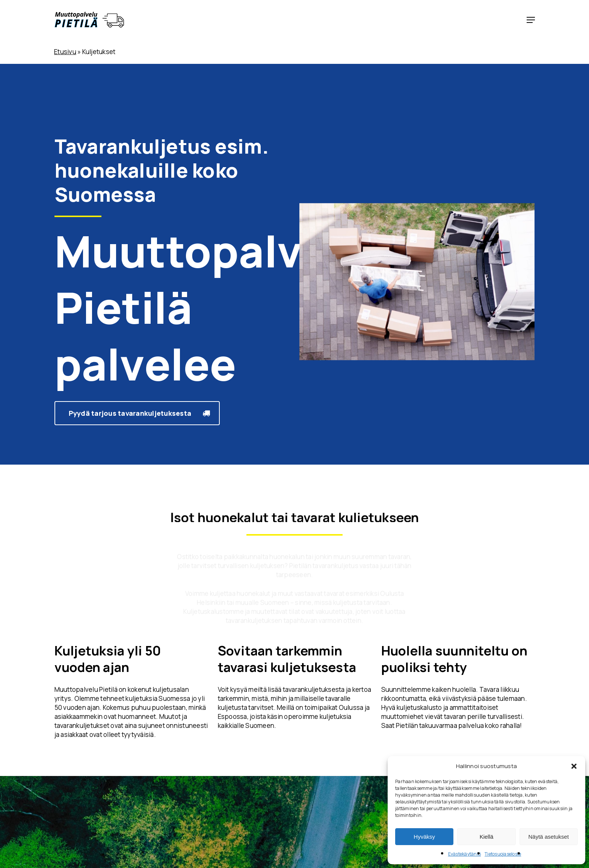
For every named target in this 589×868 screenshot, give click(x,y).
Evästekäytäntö (465, 854)
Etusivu (65, 52)
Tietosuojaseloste (503, 854)
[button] (574, 766)
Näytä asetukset (549, 837)
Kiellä (487, 837)
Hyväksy (424, 837)
